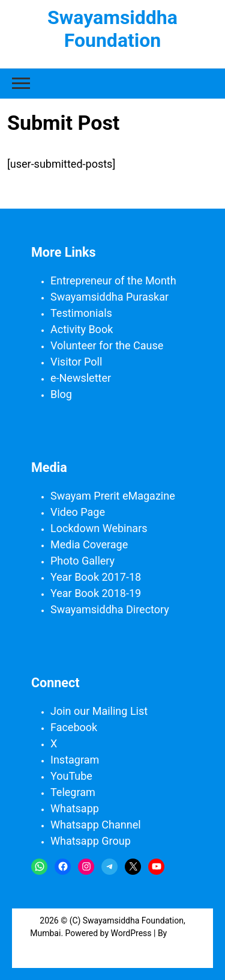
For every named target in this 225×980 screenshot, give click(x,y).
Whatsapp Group (91, 841)
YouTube (71, 776)
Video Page (78, 512)
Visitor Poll (76, 362)
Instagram (75, 760)
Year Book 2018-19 (96, 593)
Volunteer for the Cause (107, 345)
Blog (61, 394)
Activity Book (82, 329)
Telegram (73, 792)
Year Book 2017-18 (96, 577)
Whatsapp (75, 808)
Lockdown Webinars (99, 528)
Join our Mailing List (99, 711)
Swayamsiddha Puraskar (109, 297)
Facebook (74, 727)
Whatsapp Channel (96, 825)
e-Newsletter (81, 378)
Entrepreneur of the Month (113, 280)
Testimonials (81, 313)
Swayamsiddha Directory (110, 609)
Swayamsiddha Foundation (112, 29)
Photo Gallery (82, 561)
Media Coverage (89, 544)
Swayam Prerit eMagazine (113, 496)
